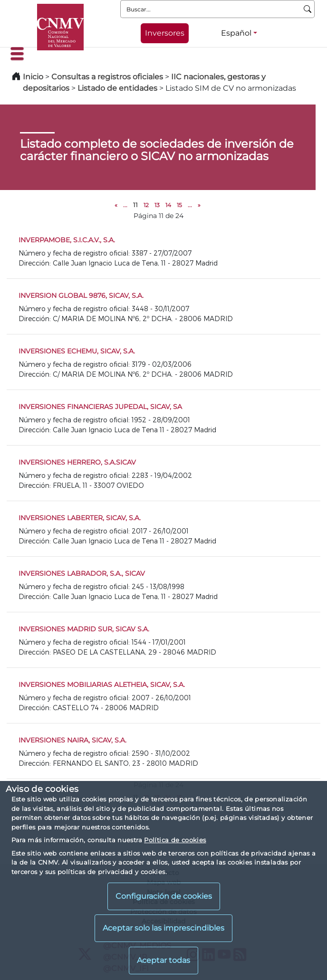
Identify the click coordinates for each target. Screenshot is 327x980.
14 (168, 205)
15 (179, 205)
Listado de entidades (117, 88)
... (125, 205)
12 (146, 205)
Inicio (33, 77)
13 (157, 205)
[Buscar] (308, 9)
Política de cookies (175, 840)
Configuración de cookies (164, 896)
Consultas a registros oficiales (107, 77)
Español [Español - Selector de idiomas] (236, 33)
